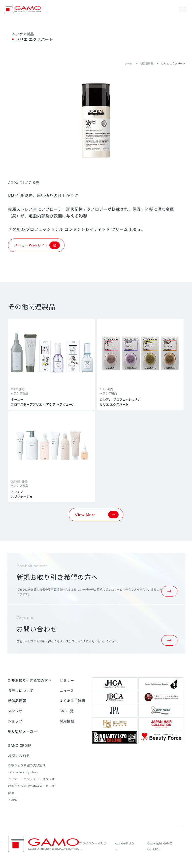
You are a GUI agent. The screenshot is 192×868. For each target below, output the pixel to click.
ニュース (67, 690)
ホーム (128, 63)
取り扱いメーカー (23, 731)
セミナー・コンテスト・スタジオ (31, 779)
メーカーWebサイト (37, 245)
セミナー (67, 680)
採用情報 (67, 721)
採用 (11, 793)
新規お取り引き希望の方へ (30, 680)
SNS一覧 (67, 711)
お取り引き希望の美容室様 (27, 765)
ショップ (15, 721)
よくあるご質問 (72, 701)
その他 (13, 800)
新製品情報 (147, 63)
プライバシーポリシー (93, 846)
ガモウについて (21, 690)
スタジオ (15, 711)
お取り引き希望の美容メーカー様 (31, 786)
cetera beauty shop (23, 772)
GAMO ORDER (20, 745)
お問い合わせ (19, 755)
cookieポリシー (125, 846)
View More (97, 515)
